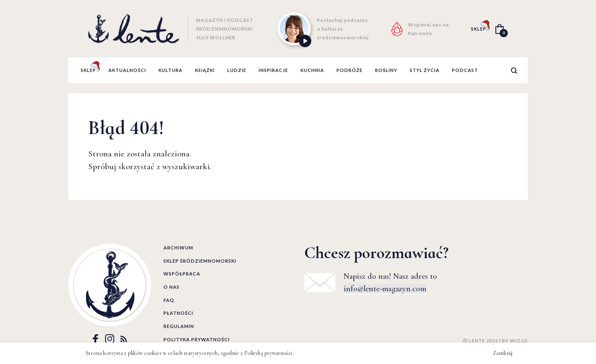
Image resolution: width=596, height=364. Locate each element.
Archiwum (178, 248)
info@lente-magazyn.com (385, 289)
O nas (172, 287)
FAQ (169, 300)
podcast (465, 70)
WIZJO (519, 341)
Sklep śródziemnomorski (200, 261)
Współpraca (182, 274)
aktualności (127, 70)
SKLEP (479, 29)
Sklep (88, 70)
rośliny (386, 70)
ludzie (237, 70)
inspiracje (273, 70)
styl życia (425, 70)
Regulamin (179, 326)
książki (205, 70)
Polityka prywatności (197, 339)
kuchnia (312, 70)
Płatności (178, 313)
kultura (171, 70)
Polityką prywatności (268, 353)
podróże (350, 70)
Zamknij (503, 353)
